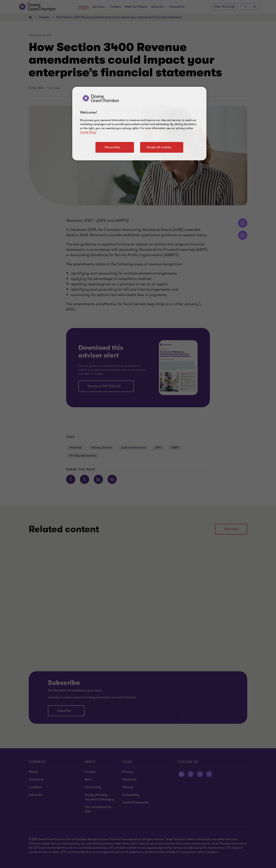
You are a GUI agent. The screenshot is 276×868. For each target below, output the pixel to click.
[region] (139, 124)
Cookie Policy (88, 132)
